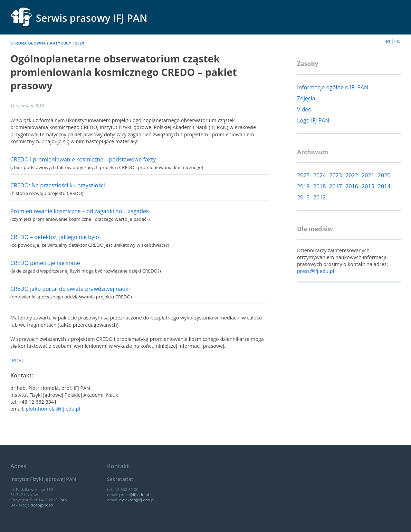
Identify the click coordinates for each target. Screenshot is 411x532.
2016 (352, 186)
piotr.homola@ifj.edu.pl (53, 409)
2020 (384, 175)
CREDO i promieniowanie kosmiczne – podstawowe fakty (83, 159)
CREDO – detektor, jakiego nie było (55, 237)
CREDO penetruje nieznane (45, 263)
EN (397, 41)
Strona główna (28, 43)
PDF (17, 360)
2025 (303, 175)
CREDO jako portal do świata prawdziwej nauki (70, 289)
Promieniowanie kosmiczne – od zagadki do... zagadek (80, 211)
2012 (320, 197)
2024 (320, 175)
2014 (384, 186)
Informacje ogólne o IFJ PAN (333, 87)
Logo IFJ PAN (313, 120)
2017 (336, 186)
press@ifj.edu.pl (316, 271)
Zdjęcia (306, 98)
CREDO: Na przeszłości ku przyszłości (58, 185)
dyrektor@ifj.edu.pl (137, 500)
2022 (352, 175)
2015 (368, 186)
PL (389, 41)
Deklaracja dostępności (32, 505)
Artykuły (60, 43)
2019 (80, 43)
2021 (368, 175)
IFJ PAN (61, 500)
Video (304, 109)
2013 (303, 197)
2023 (336, 175)
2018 (320, 186)
